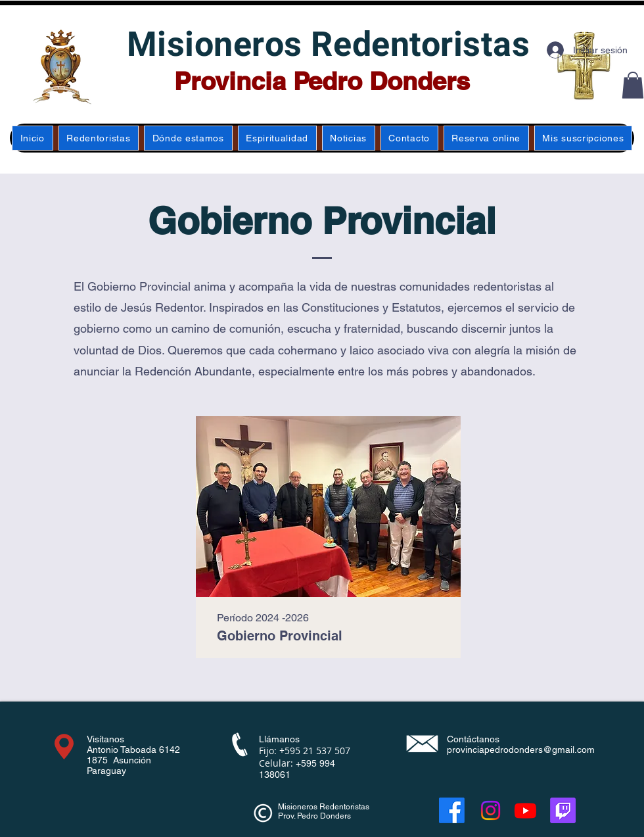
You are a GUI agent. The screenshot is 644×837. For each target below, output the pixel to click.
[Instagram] (491, 810)
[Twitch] (563, 810)
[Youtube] (525, 810)
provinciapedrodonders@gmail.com (521, 750)
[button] (633, 85)
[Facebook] (452, 810)
